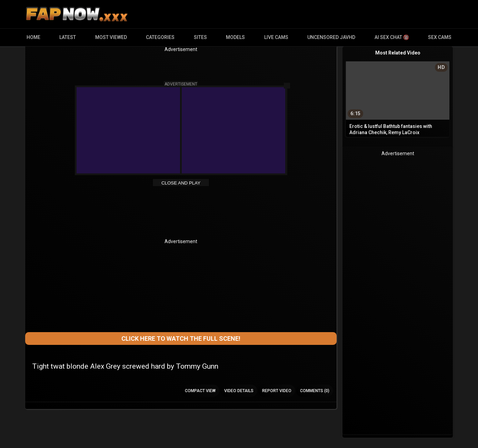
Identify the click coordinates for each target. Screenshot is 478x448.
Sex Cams (440, 37)
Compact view (200, 391)
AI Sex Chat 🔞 (392, 37)
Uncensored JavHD (331, 37)
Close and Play (181, 183)
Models (235, 37)
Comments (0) (315, 391)
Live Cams (276, 37)
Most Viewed (111, 37)
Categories (160, 37)
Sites (200, 37)
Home (33, 37)
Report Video (277, 391)
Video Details (239, 391)
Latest (68, 37)
